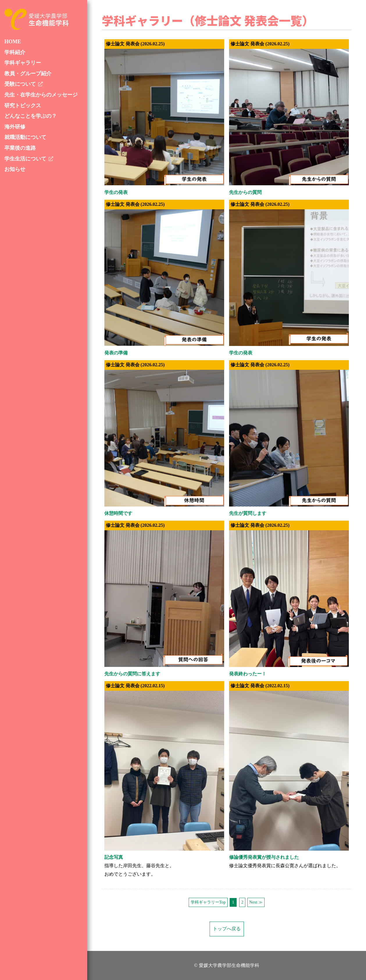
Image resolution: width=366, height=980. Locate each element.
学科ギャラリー (23, 63)
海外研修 (15, 127)
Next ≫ (256, 902)
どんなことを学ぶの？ (31, 116)
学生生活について (25, 159)
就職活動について (25, 137)
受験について (20, 84)
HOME (13, 42)
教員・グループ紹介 (28, 74)
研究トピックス (23, 106)
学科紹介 (15, 52)
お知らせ (15, 169)
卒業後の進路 (20, 148)
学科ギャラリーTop (208, 902)
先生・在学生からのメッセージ (41, 95)
